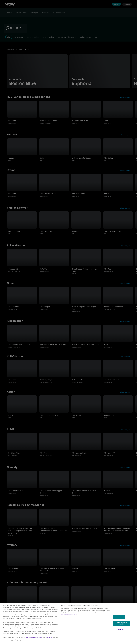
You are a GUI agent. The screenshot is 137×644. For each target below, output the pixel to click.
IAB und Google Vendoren (69, 614)
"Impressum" (49, 637)
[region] (68, 623)
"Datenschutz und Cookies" (34, 637)
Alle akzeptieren (119, 617)
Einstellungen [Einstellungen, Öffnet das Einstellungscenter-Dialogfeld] (119, 629)
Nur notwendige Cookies (122, 623)
